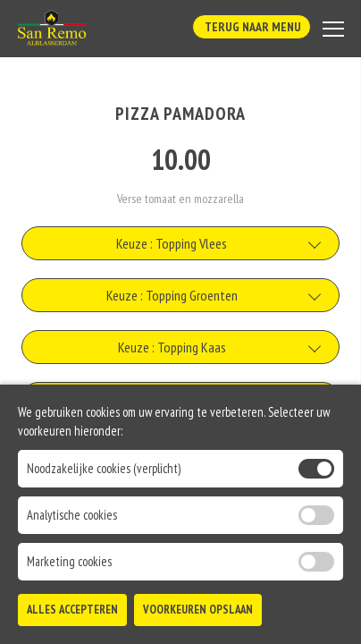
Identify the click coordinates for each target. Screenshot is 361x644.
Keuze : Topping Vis (172, 399)
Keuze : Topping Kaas (172, 347)
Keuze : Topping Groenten (172, 295)
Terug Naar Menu (252, 27)
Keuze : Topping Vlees (172, 243)
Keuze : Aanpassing (172, 451)
